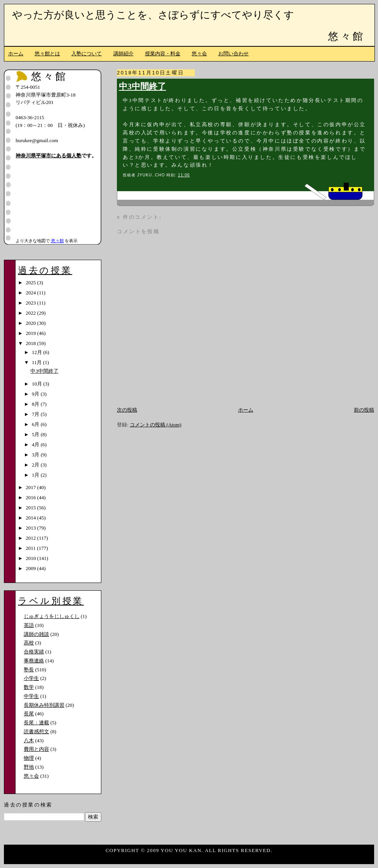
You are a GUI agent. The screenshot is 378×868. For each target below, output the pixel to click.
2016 (31, 497)
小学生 (31, 678)
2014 (31, 518)
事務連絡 (34, 661)
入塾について (87, 54)
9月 (36, 394)
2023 (31, 303)
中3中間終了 (142, 86)
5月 (36, 434)
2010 (31, 558)
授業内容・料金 (163, 54)
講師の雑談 (36, 634)
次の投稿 (127, 410)
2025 (31, 283)
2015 (31, 508)
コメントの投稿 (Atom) (156, 425)
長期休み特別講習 (44, 705)
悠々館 (346, 36)
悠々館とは (47, 54)
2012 (31, 538)
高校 (29, 643)
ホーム (16, 54)
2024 (31, 293)
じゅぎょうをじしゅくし (52, 616)
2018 (31, 343)
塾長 (29, 670)
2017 (31, 487)
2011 (31, 548)
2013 (31, 528)
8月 (36, 404)
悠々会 (199, 54)
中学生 (31, 696)
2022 (31, 313)
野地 (29, 767)
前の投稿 (364, 410)
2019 (31, 333)
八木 (29, 740)
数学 (29, 687)
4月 (36, 445)
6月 (36, 424)
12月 (38, 352)
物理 (29, 758)
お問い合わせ (233, 54)
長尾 (29, 714)
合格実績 (34, 652)
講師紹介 (124, 54)
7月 (36, 414)
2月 (36, 465)
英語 (29, 625)
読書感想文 (36, 732)
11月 (38, 362)
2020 (31, 323)
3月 (36, 455)
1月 (36, 475)
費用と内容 (36, 749)
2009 (31, 568)
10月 (38, 384)
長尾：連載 (36, 723)
